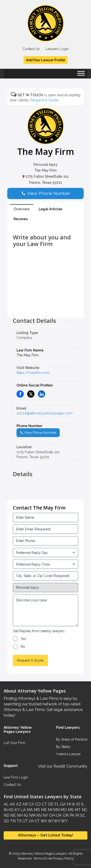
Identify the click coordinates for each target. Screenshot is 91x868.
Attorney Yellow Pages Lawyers (44, 853)
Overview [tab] (22, 209)
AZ (18, 804)
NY (45, 815)
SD (6, 821)
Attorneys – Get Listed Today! (45, 835)
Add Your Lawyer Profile (45, 60)
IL (82, 804)
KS (11, 810)
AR (25, 804)
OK (58, 815)
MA (29, 810)
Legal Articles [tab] (51, 209)
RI (77, 815)
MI (50, 810)
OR (65, 815)
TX (19, 821)
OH (52, 815)
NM (32, 815)
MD (36, 810)
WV (57, 821)
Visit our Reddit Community (63, 766)
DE (50, 804)
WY (64, 821)
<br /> (45, 307)
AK (12, 804)
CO (37, 804)
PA (72, 815)
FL (56, 804)
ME (43, 810)
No (23, 647)
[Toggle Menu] (81, 75)
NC (84, 810)
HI (68, 804)
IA (73, 804)
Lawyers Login (57, 49)
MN (56, 810)
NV (39, 815)
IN (6, 810)
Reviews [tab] (21, 219)
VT (37, 821)
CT (44, 804)
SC (82, 815)
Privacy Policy (63, 858)
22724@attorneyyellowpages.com (45, 413)
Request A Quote (44, 100)
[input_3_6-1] (45, 564)
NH (19, 815)
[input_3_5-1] (45, 552)
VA (31, 821)
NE (13, 815)
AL (6, 804)
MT (77, 810)
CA (31, 804)
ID (78, 804)
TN (12, 821)
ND (7, 815)
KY (17, 810)
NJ (25, 815)
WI (50, 821)
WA (43, 821)
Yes (23, 639)
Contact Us (31, 49)
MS (70, 810)
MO (63, 810)
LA (23, 810)
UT (25, 821)
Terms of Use (43, 858)
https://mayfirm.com (33, 373)
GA (62, 804)
